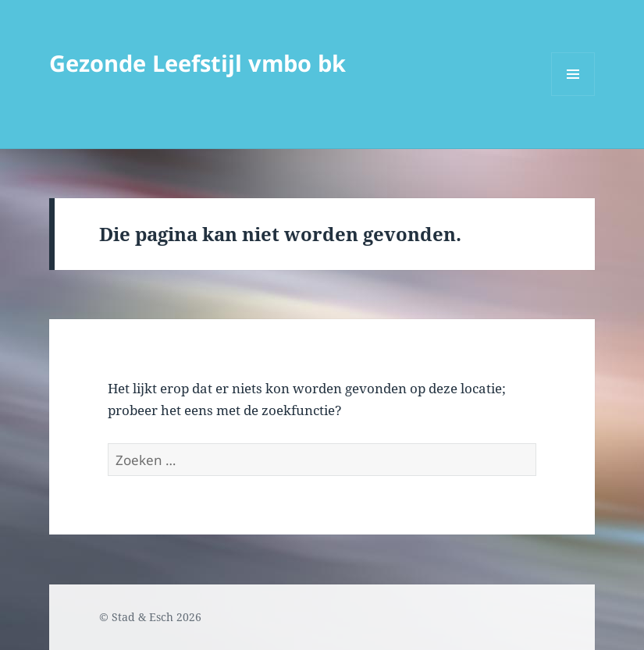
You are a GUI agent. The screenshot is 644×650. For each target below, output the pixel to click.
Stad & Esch (142, 617)
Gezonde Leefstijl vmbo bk (197, 63)
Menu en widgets (573, 96)
